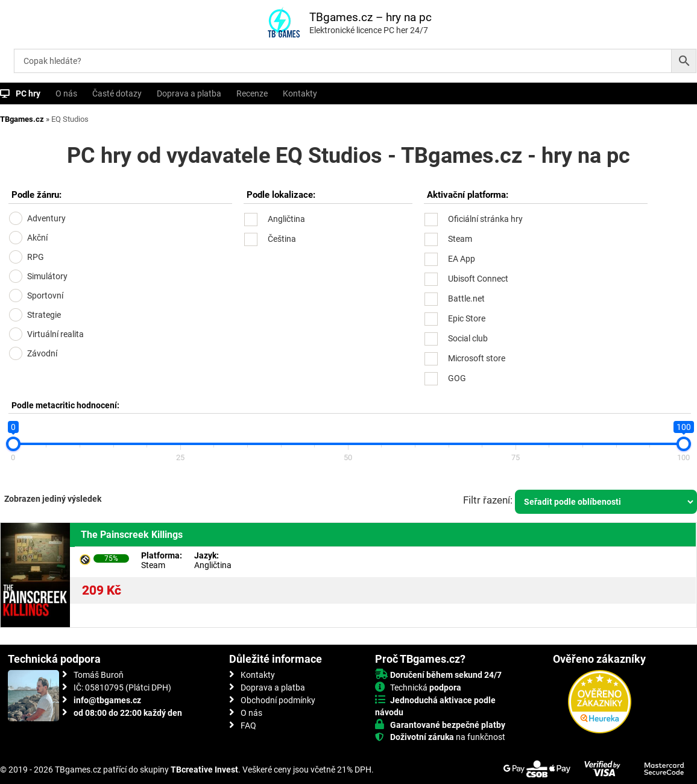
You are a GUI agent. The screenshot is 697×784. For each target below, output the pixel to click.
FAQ (248, 726)
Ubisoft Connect (478, 279)
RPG (36, 257)
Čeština (282, 239)
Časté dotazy (117, 93)
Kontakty (300, 93)
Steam (460, 239)
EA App (462, 259)
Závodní (42, 353)
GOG (457, 378)
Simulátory (47, 276)
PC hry (28, 93)
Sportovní (45, 296)
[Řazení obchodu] (606, 502)
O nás (66, 93)
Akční (37, 238)
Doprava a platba (189, 93)
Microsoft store (477, 358)
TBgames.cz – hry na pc (371, 17)
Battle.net (466, 299)
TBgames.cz (22, 119)
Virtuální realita (55, 334)
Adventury (46, 218)
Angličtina (286, 219)
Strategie (44, 315)
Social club (468, 338)
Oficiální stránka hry (485, 219)
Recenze (252, 93)
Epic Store (467, 318)
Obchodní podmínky (278, 700)
